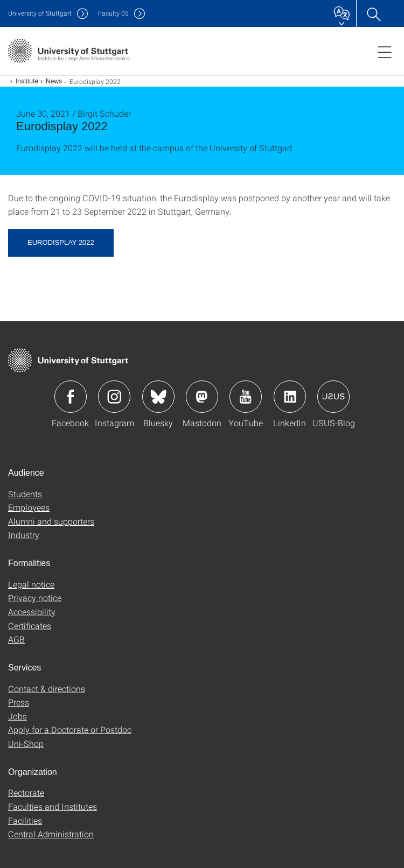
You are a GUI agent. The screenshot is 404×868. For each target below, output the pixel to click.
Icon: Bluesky (158, 397)
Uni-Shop (26, 743)
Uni (40, 13)
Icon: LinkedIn (290, 397)
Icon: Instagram (114, 397)
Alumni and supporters (51, 521)
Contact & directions (47, 689)
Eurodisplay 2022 (61, 242)
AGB (16, 639)
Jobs (18, 716)
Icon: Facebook (71, 397)
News (54, 81)
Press (19, 702)
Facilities (25, 820)
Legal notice (31, 584)
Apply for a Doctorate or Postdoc (70, 729)
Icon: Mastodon (202, 397)
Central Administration (51, 834)
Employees (29, 507)
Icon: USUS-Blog (333, 397)
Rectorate (26, 792)
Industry (24, 535)
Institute (27, 81)
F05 (113, 13)
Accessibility (32, 612)
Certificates (30, 626)
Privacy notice (35, 598)
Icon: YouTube (246, 397)
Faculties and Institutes (53, 806)
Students (25, 494)
